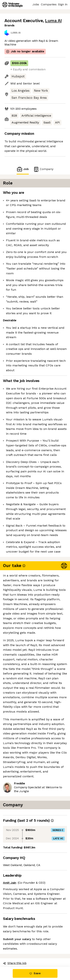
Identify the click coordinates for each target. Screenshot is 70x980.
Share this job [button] (15, 963)
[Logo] (13, 5)
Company (43, 169)
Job (23, 169)
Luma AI (53, 21)
